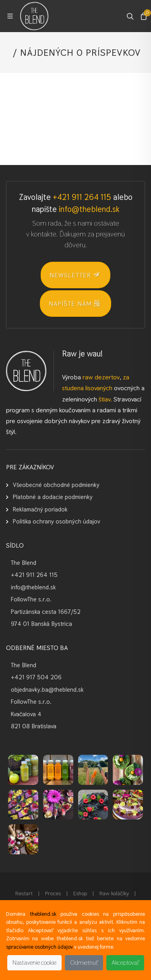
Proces (53, 893)
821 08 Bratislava (34, 726)
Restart (24, 893)
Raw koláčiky (114, 893)
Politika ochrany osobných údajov (57, 521)
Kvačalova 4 (26, 714)
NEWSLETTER (74, 275)
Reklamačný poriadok (40, 509)
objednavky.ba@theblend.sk (47, 690)
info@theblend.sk (89, 209)
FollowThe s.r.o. (31, 599)
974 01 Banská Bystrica (41, 624)
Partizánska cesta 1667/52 (46, 612)
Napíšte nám (74, 303)
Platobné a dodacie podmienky (53, 497)
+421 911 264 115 (82, 197)
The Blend (24, 563)
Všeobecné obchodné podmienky (56, 485)
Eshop (80, 893)
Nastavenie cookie (34, 963)
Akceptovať (125, 963)
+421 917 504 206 (36, 677)
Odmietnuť (84, 963)
